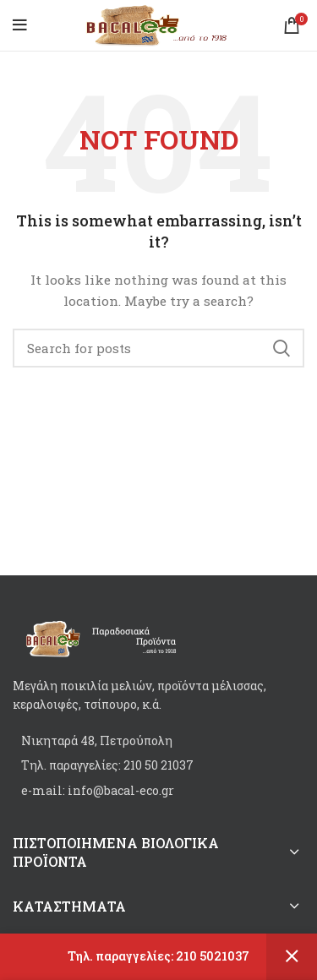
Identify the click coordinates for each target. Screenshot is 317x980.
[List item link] (158, 765)
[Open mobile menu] (20, 25)
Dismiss (292, 957)
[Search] (158, 348)
